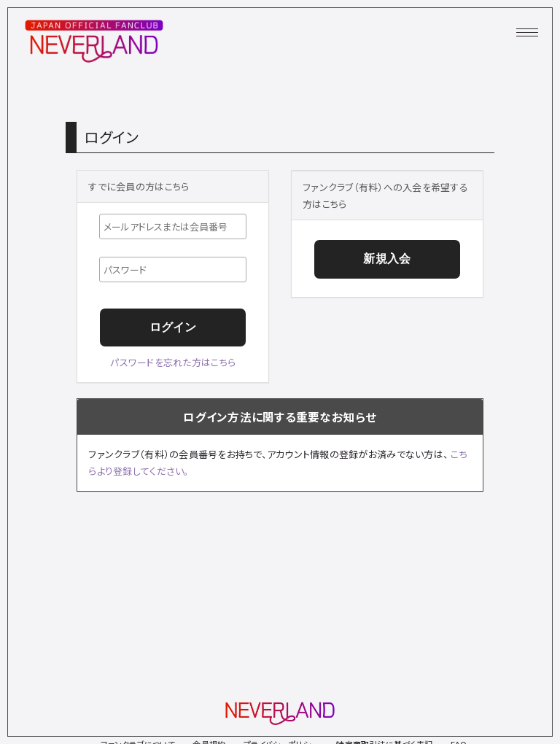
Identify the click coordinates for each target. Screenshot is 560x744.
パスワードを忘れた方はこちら (173, 362)
